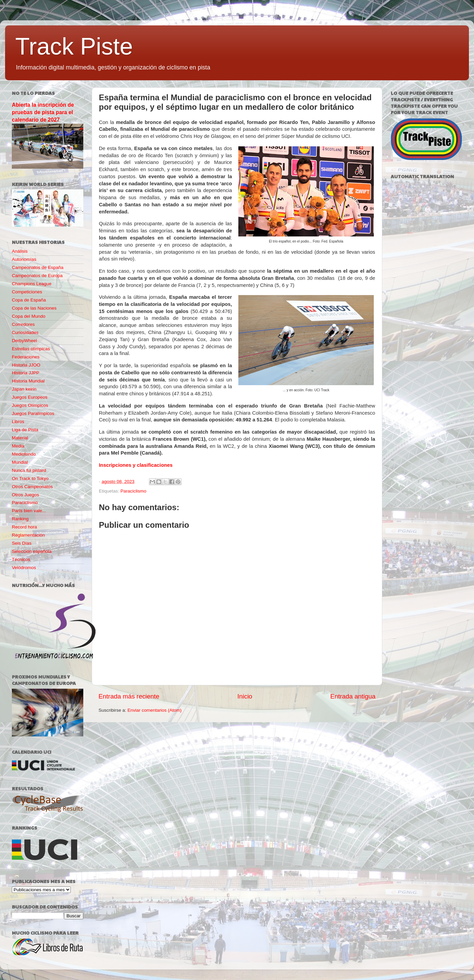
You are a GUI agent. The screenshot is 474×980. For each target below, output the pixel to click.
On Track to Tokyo (30, 478)
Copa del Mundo (29, 316)
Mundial (20, 462)
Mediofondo (24, 454)
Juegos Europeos (30, 397)
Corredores (23, 324)
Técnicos (21, 559)
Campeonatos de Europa (37, 276)
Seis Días (22, 543)
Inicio (245, 696)
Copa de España (29, 300)
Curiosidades (25, 332)
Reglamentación (28, 535)
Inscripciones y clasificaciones (136, 465)
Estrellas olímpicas (31, 349)
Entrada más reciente (129, 696)
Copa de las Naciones (34, 308)
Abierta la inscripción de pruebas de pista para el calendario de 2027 (43, 112)
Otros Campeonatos (32, 487)
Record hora (24, 527)
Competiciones (27, 292)
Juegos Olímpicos (30, 405)
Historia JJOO (26, 365)
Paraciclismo (134, 491)
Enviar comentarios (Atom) (155, 710)
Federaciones (26, 357)
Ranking (20, 519)
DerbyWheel (24, 341)
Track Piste (74, 46)
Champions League (32, 284)
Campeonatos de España (38, 267)
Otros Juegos (25, 495)
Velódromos (24, 568)
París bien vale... (29, 511)
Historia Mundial (28, 381)
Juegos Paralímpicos (33, 413)
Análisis (20, 251)
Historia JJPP (26, 373)
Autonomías (24, 259)
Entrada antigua (353, 696)
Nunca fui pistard (29, 470)
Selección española (32, 551)
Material (20, 438)
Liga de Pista (25, 430)
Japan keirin (24, 389)
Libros (18, 422)
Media (18, 446)
